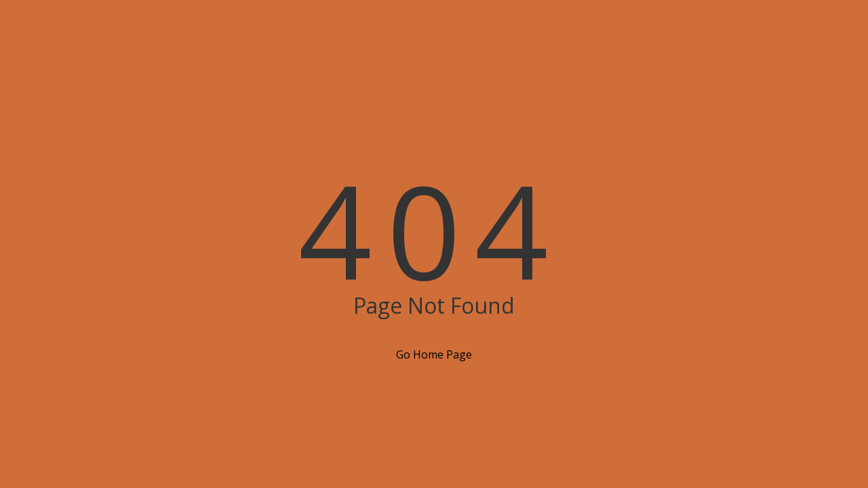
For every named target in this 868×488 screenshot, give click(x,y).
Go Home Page (434, 354)
